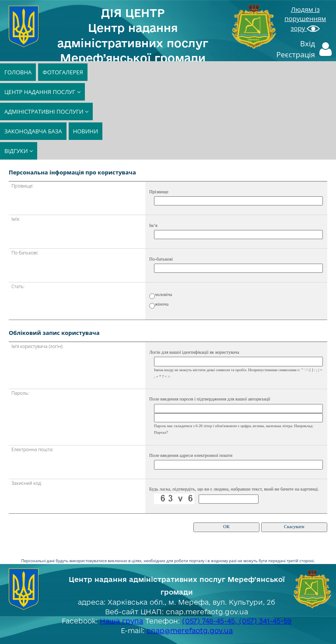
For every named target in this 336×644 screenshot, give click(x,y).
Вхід (308, 44)
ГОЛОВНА (18, 72)
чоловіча (163, 294)
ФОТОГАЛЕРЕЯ (63, 72)
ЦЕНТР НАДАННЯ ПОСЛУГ (42, 92)
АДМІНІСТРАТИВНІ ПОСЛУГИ (46, 111)
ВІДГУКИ (19, 151)
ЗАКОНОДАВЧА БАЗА (33, 131)
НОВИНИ (86, 131)
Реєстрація (296, 54)
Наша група (121, 621)
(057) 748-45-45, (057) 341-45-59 (237, 621)
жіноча (162, 304)
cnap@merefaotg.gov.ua (190, 630)
